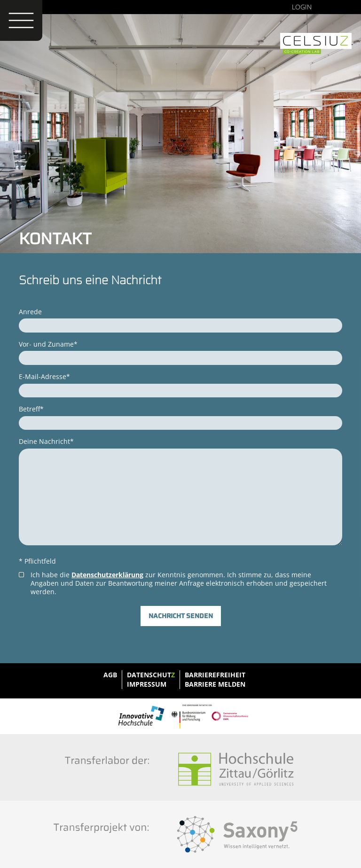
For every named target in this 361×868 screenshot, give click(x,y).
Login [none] (302, 7)
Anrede (30, 312)
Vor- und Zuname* (48, 344)
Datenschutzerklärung (107, 575)
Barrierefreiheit (215, 675)
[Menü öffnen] (21, 20)
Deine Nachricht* (46, 441)
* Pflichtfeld (37, 561)
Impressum (147, 684)
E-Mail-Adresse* (44, 376)
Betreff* (31, 409)
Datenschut (151, 675)
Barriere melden (215, 684)
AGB (110, 675)
